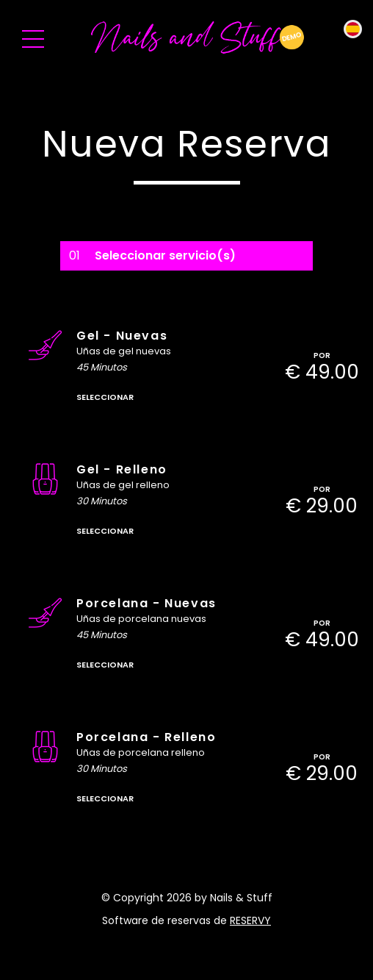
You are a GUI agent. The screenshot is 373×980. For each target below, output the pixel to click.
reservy (250, 920)
